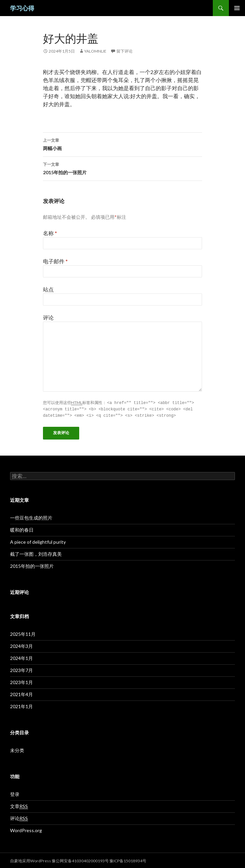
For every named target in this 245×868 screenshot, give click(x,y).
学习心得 (22, 8)
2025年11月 (23, 633)
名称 (50, 233)
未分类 (17, 749)
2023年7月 (21, 669)
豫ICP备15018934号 (128, 860)
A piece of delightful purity (38, 541)
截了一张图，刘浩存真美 (36, 553)
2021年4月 (21, 693)
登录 (15, 793)
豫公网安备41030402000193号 (80, 860)
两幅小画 (122, 144)
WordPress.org (26, 829)
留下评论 (125, 51)
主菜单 (237, 8)
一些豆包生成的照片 (31, 517)
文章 (19, 805)
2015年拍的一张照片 (122, 168)
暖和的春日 (22, 529)
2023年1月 (21, 681)
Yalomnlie (95, 51)
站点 (48, 289)
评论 (48, 317)
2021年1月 (21, 705)
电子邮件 (55, 261)
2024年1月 (21, 657)
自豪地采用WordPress (31, 860)
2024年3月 (21, 645)
